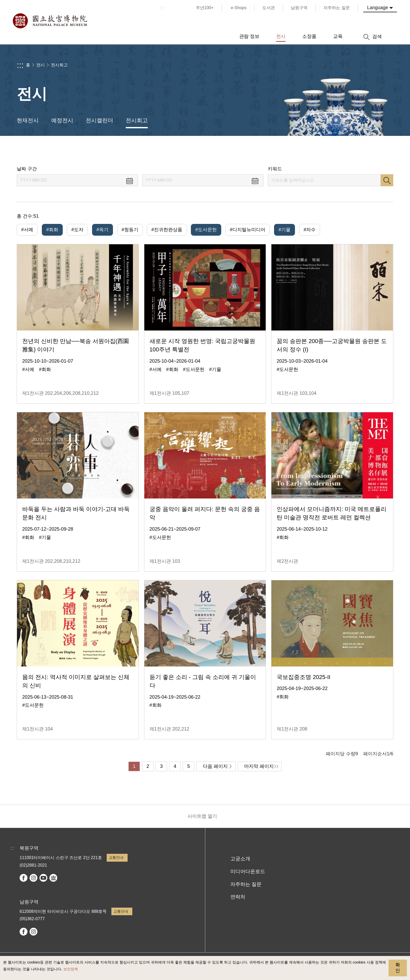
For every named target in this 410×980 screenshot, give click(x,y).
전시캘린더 (99, 120)
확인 (398, 968)
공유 (336, 151)
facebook (24, 878)
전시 (41, 65)
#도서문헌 (206, 230)
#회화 (52, 230)
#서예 (27, 230)
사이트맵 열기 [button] (202, 816)
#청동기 (130, 230)
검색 (387, 180)
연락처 (238, 897)
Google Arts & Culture (53, 878)
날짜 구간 (27, 169)
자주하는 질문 (246, 884)
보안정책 (71, 969)
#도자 (77, 230)
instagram (33, 878)
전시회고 (59, 65)
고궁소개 (240, 859)
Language (378, 8)
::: (162, 8)
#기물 (284, 230)
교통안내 (116, 857)
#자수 (310, 230)
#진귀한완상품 (167, 230)
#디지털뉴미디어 (248, 230)
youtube (43, 878)
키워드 (275, 169)
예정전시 (62, 120)
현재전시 (28, 120)
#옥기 (102, 230)
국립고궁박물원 (50, 21)
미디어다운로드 (248, 871)
